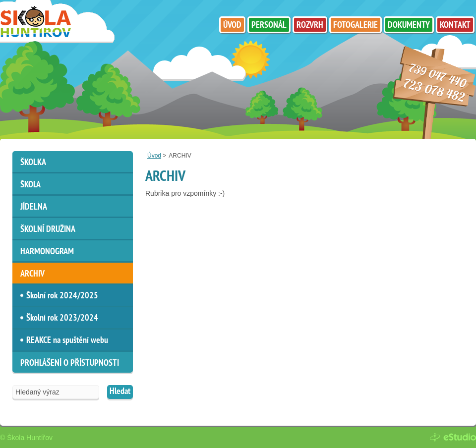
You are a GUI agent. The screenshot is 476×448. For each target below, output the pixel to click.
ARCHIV (32, 274)
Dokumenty (409, 26)
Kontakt (455, 26)
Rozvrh (310, 26)
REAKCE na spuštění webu (67, 341)
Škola (30, 185)
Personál (269, 26)
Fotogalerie (356, 26)
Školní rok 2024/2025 (62, 296)
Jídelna (34, 207)
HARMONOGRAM (47, 252)
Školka (33, 163)
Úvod (154, 156)
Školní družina (48, 230)
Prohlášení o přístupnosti (70, 364)
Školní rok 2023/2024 (62, 318)
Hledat (120, 392)
